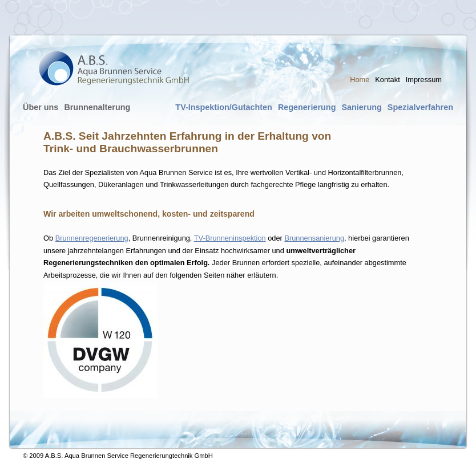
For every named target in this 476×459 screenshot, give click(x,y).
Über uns (41, 107)
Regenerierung (307, 107)
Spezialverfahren (420, 107)
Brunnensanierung (314, 238)
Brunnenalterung (97, 107)
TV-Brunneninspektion (230, 238)
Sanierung (361, 107)
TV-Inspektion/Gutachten (224, 107)
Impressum (424, 80)
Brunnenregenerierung (92, 238)
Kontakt (387, 80)
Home (360, 80)
